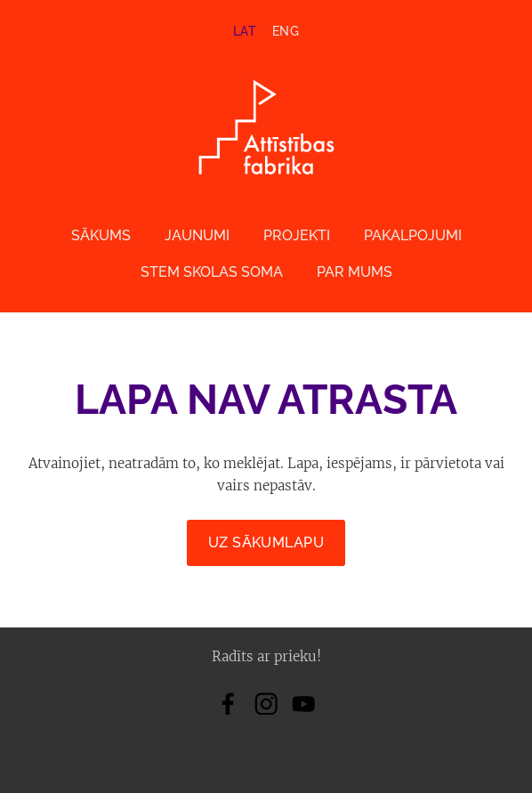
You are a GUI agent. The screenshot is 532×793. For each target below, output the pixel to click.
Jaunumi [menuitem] (197, 235)
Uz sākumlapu (266, 542)
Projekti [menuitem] (297, 235)
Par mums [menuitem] (355, 272)
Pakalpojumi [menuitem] (413, 235)
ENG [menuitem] (286, 31)
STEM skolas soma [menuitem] (212, 272)
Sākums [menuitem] (101, 235)
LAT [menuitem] (245, 31)
